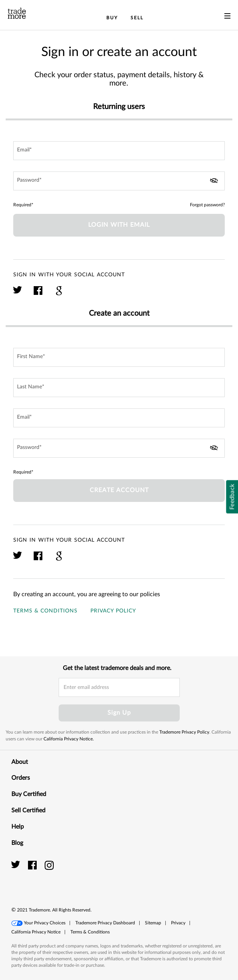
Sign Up (119, 713)
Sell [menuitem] (137, 18)
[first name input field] (119, 357)
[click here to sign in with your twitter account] (18, 294)
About (119, 762)
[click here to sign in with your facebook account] (38, 294)
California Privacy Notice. (69, 739)
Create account (119, 490)
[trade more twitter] (17, 865)
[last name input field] (119, 388)
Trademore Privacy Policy (184, 732)
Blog (119, 843)
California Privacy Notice (36, 932)
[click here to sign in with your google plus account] (59, 294)
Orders (119, 777)
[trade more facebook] (33, 865)
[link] (210, 873)
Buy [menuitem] (112, 18)
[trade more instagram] (49, 865)
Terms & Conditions (45, 611)
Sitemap (153, 923)
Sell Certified (119, 810)
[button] (38, 923)
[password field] (119, 181)
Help (119, 826)
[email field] (119, 151)
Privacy (178, 923)
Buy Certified (119, 794)
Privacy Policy (113, 611)
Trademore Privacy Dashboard (105, 923)
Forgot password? (207, 205)
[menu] (227, 17)
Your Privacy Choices (45, 923)
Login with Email (119, 225)
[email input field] (119, 687)
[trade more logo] (17, 13)
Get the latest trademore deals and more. (117, 668)
